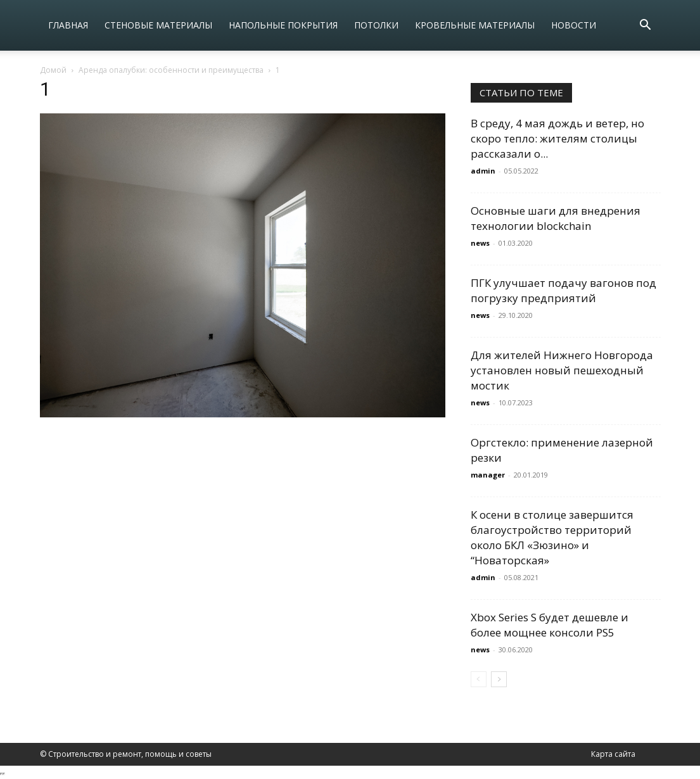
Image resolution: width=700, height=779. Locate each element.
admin (483, 171)
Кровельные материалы (475, 25)
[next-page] (499, 679)
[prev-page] (479, 679)
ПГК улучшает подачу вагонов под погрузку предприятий (563, 290)
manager (488, 475)
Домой (53, 70)
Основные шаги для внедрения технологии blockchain (556, 218)
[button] (646, 26)
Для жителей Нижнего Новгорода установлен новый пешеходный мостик (562, 370)
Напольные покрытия (283, 25)
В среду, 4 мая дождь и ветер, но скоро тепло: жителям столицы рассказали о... (557, 138)
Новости (574, 25)
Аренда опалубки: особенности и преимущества (171, 70)
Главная (68, 25)
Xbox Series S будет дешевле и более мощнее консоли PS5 (550, 625)
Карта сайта (613, 754)
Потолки (376, 25)
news (480, 243)
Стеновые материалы (158, 25)
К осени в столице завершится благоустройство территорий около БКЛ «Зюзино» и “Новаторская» (552, 537)
